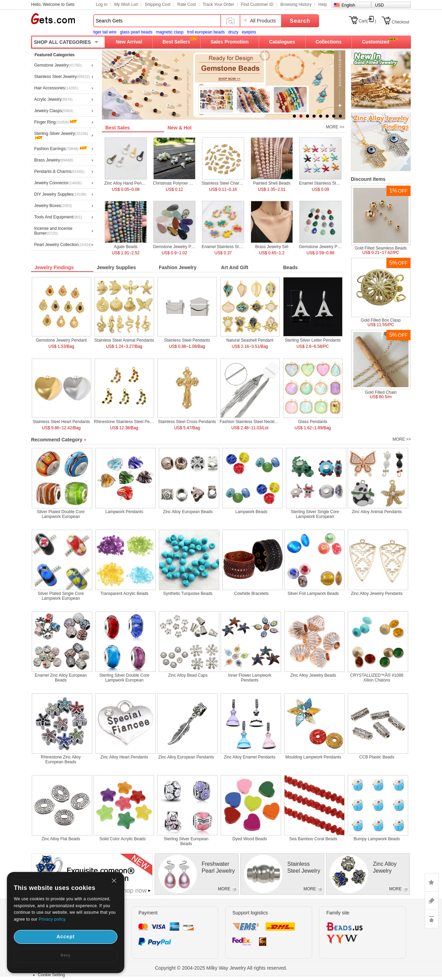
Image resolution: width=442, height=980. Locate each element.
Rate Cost (187, 4)
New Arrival (129, 42)
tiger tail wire (105, 32)
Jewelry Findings (54, 267)
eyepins (249, 32)
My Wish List (126, 4)
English (348, 5)
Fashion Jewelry (178, 267)
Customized (376, 42)
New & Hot (180, 128)
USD (379, 5)
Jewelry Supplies (116, 267)
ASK (432, 901)
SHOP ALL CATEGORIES (62, 42)
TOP (432, 919)
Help (323, 4)
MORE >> (335, 127)
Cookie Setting (51, 975)
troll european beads (206, 32)
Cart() (368, 21)
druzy (233, 32)
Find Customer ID (257, 4)
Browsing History (296, 4)
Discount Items (368, 179)
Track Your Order (218, 4)
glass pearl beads (136, 32)
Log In (102, 4)
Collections (329, 42)
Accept (66, 937)
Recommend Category (57, 440)
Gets (53, 19)
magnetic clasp (170, 32)
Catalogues (282, 42)
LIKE (432, 882)
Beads (290, 267)
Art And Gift (235, 267)
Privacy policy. (52, 919)
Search (300, 21)
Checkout (400, 22)
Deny (66, 955)
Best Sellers (176, 42)
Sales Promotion (230, 42)
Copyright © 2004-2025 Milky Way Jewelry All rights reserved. (221, 968)
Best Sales (118, 128)
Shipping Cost (158, 4)
